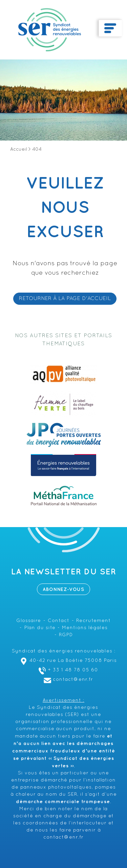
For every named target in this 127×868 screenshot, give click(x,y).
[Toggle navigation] (110, 28)
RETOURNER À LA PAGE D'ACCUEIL (65, 299)
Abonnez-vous (63, 589)
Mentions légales (85, 628)
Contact (59, 621)
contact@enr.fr (68, 680)
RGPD (66, 635)
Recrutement (93, 621)
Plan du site (40, 628)
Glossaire (29, 621)
